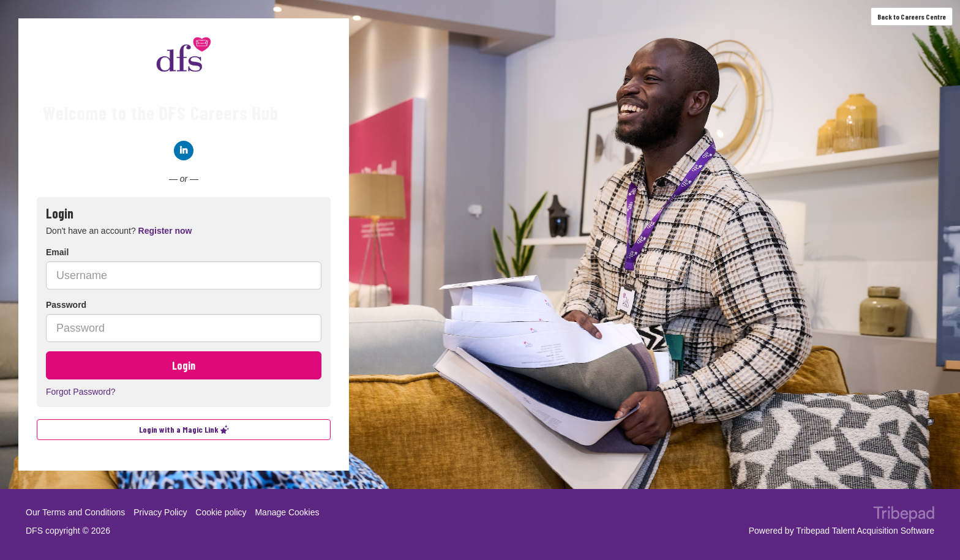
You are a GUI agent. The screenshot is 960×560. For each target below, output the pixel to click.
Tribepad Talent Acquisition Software (865, 531)
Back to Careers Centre (912, 17)
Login (184, 365)
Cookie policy (221, 512)
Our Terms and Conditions (75, 512)
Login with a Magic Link (184, 429)
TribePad (904, 515)
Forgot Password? (81, 392)
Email (57, 252)
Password (66, 305)
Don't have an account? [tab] (119, 231)
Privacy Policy (160, 512)
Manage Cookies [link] (287, 512)
